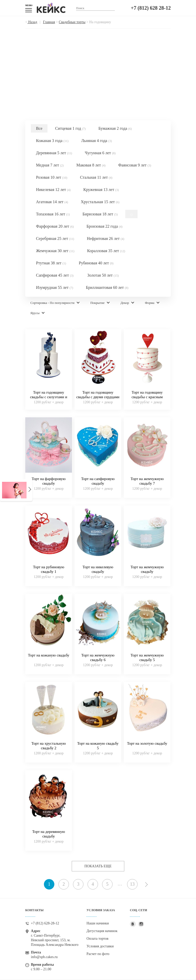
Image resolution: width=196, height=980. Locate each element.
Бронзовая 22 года (105, 226)
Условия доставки (100, 946)
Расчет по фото (98, 954)
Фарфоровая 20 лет (55, 226)
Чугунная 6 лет (100, 153)
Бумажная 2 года (115, 128)
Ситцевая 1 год (70, 128)
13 (132, 884)
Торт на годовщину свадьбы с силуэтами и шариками (49, 397)
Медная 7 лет (50, 165)
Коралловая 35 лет (106, 251)
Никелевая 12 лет (53, 190)
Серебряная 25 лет (55, 238)
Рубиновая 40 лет (96, 263)
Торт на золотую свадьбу (147, 743)
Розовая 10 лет (52, 177)
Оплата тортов (97, 939)
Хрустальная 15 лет (100, 202)
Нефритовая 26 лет (105, 238)
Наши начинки (98, 923)
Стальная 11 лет (96, 177)
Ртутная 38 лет (51, 263)
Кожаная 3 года (52, 141)
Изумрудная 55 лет (54, 287)
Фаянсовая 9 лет (135, 165)
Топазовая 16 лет (53, 214)
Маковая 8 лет (91, 165)
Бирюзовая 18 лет (100, 214)
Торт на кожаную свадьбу (49, 655)
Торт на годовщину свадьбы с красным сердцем (147, 397)
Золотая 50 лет (103, 275)
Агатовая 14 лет (52, 202)
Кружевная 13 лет (101, 190)
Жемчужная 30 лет (55, 251)
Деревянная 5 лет (54, 153)
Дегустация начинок (102, 931)
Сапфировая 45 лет (55, 275)
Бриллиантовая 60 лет (107, 287)
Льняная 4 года (96, 141)
